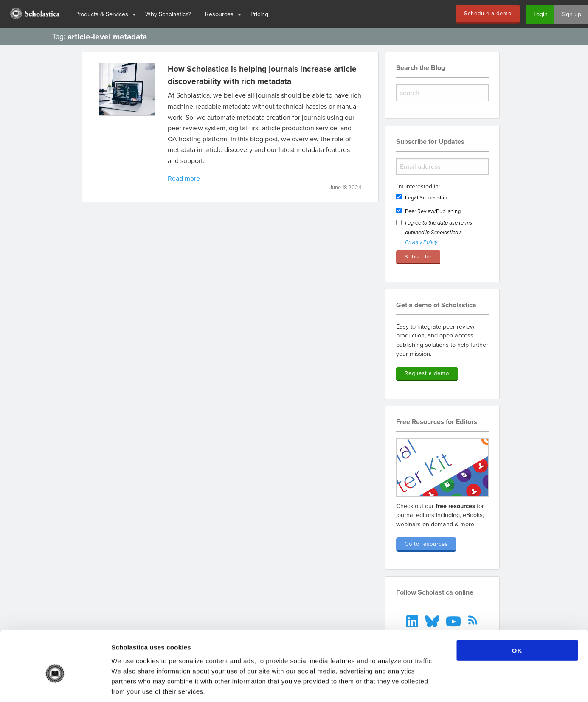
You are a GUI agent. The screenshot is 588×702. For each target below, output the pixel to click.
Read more (184, 178)
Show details (446, 685)
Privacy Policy (421, 243)
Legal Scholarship (426, 197)
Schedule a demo (488, 13)
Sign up (571, 14)
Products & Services (102, 14)
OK (517, 610)
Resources (219, 14)
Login (540, 14)
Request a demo (427, 373)
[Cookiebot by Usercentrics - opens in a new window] (55, 685)
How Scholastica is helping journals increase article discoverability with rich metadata (262, 75)
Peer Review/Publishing (433, 211)
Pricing (259, 14)
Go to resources (426, 544)
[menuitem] (34, 14)
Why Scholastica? (168, 14)
